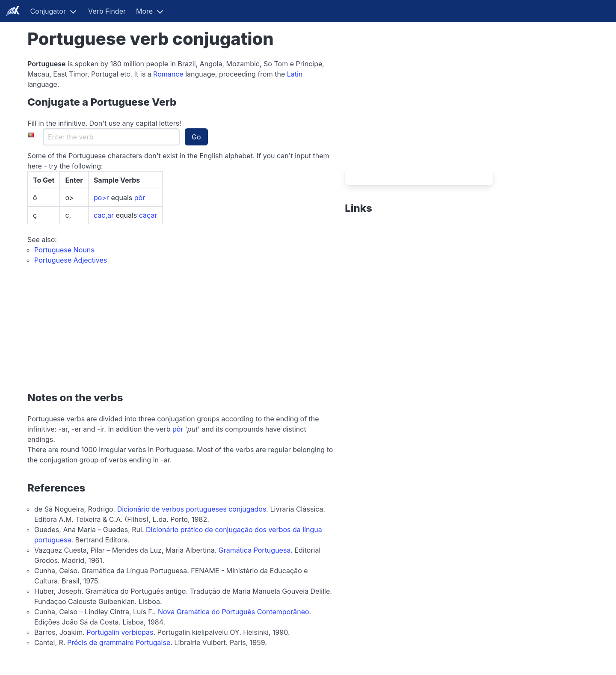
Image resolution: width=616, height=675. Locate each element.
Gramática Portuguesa (255, 550)
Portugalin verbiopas (120, 632)
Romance (168, 74)
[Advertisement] (181, 325)
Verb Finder (107, 11)
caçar (148, 215)
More (144, 11)
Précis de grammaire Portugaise (119, 642)
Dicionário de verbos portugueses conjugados (192, 509)
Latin (295, 74)
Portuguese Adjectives (71, 260)
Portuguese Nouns (64, 250)
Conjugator (48, 11)
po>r (101, 198)
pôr (140, 198)
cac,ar (104, 215)
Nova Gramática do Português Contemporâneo (234, 612)
